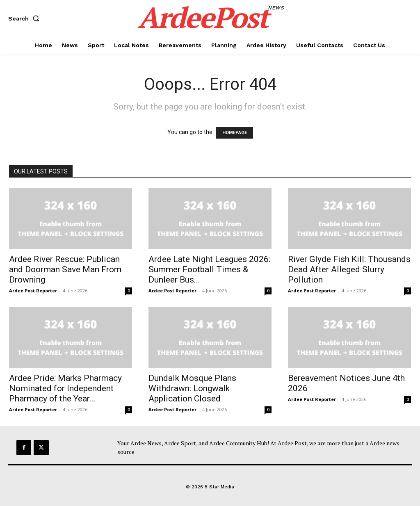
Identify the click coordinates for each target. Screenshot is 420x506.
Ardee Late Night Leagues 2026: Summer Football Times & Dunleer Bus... (209, 269)
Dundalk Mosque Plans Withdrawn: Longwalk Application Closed (192, 388)
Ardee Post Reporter (33, 291)
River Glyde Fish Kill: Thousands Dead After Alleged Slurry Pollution (349, 269)
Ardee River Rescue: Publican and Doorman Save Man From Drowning (65, 269)
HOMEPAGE (235, 133)
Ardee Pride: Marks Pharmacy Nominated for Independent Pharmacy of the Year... (65, 388)
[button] (25, 18)
